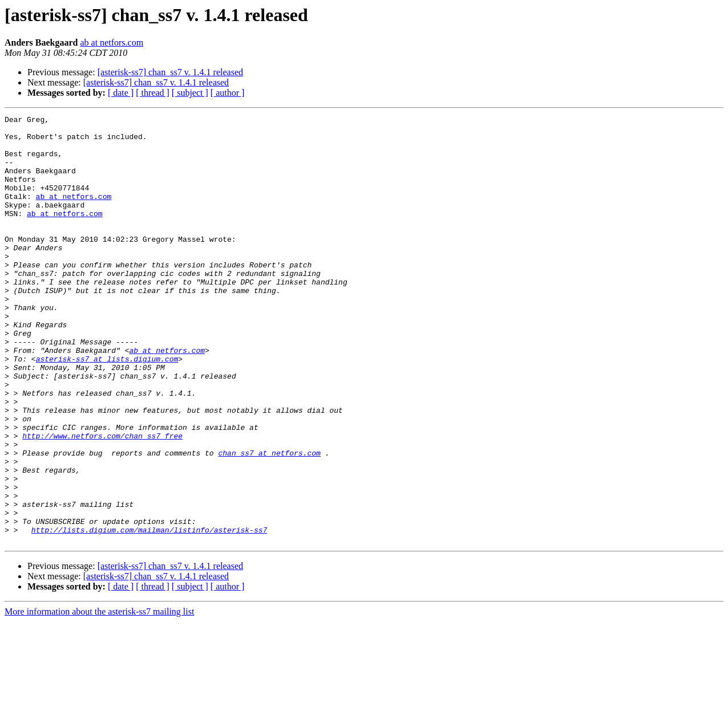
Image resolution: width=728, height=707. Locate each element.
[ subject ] (190, 93)
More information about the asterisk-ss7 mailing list (99, 697)
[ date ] (121, 93)
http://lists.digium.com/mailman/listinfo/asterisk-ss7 (149, 613)
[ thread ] (153, 93)
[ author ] (228, 93)
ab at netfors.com (112, 42)
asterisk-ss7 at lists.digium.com (107, 408)
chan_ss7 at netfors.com (269, 521)
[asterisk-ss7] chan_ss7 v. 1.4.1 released (170, 72)
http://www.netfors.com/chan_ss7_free (102, 501)
